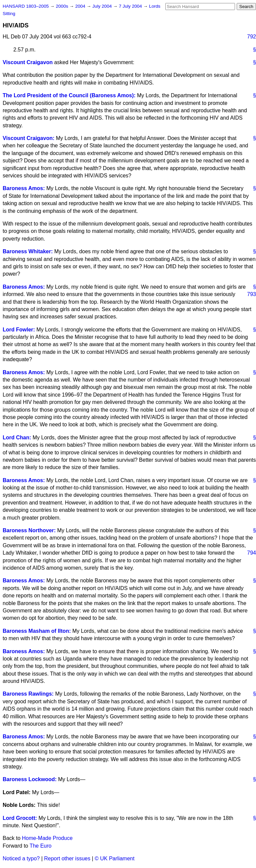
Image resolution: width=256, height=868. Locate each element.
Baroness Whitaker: (28, 251)
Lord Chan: (17, 438)
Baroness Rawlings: (28, 694)
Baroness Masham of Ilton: (37, 631)
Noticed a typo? (21, 858)
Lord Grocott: (20, 818)
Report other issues (67, 858)
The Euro (41, 846)
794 (251, 553)
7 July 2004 (131, 6)
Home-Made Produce (47, 838)
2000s (62, 6)
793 (251, 294)
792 (251, 37)
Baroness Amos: (24, 188)
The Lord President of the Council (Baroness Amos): (69, 95)
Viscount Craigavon (28, 62)
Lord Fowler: (19, 330)
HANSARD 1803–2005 (26, 6)
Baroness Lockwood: (30, 779)
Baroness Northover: (29, 530)
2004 (81, 6)
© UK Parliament (114, 858)
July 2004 (103, 6)
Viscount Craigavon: (28, 138)
